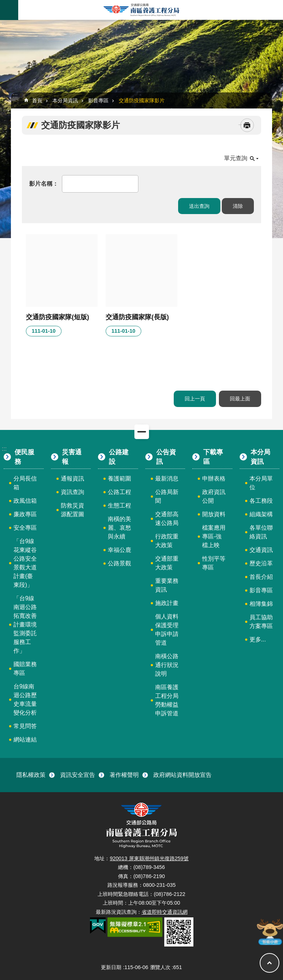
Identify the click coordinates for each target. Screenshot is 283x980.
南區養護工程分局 (142, 10)
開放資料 (214, 514)
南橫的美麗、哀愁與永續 (119, 528)
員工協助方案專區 (261, 622)
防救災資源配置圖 (72, 510)
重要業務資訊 (167, 585)
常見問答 (25, 726)
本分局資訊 (65, 100)
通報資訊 (72, 479)
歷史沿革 (261, 563)
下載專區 (213, 457)
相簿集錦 (261, 604)
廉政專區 (25, 514)
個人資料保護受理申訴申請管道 (167, 630)
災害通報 (72, 457)
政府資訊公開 (214, 496)
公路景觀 (119, 563)
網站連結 (25, 740)
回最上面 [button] (270, 963)
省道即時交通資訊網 (165, 912)
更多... (258, 639)
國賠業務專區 (25, 669)
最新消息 (167, 479)
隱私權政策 (31, 775)
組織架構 (261, 514)
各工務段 (261, 501)
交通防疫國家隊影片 (142, 100)
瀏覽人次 (160, 967)
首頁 (37, 100)
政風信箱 (25, 501)
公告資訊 (166, 457)
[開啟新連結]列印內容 (247, 125)
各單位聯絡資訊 (261, 532)
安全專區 (25, 528)
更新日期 (111, 967)
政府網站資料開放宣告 (182, 775)
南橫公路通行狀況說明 (167, 665)
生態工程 (119, 505)
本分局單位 (261, 483)
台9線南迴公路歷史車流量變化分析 (25, 700)
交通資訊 (261, 550)
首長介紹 (261, 577)
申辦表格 (214, 479)
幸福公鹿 (119, 550)
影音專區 (98, 100)
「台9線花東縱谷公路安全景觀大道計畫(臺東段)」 (25, 563)
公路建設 (119, 457)
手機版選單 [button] (9, 10)
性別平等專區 (214, 563)
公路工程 (119, 492)
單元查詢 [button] (236, 158)
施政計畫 (167, 603)
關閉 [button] (142, 432)
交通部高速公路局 (167, 519)
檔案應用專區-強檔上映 (214, 536)
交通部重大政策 (167, 563)
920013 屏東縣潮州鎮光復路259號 (149, 858)
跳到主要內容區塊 (4, 4)
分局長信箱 (25, 483)
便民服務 (24, 457)
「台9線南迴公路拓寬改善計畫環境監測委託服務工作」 (25, 625)
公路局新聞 (167, 496)
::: (4, 23)
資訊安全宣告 (78, 775)
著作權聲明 (124, 775)
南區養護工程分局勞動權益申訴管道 (167, 700)
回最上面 (240, 399)
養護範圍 (119, 479)
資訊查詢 (72, 492)
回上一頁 (195, 399)
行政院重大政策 (167, 541)
